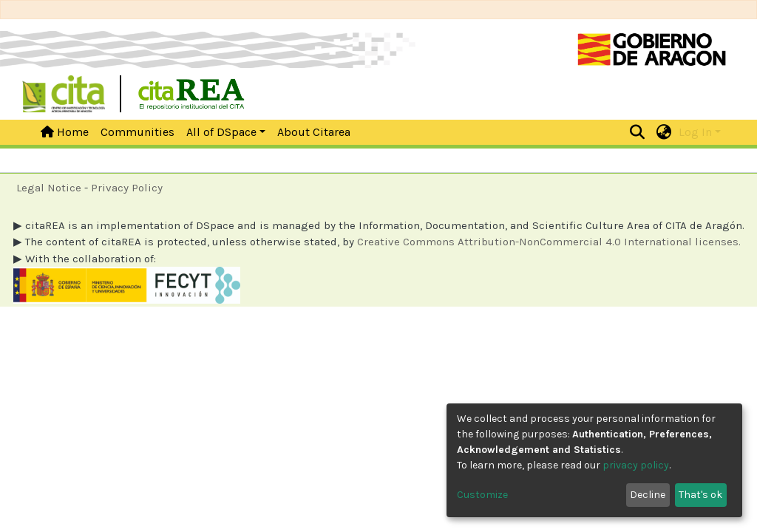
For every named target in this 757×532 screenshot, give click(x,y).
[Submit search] (638, 132)
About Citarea (314, 132)
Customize (482, 495)
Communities (138, 132)
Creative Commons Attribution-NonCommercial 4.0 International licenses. (549, 242)
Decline (648, 495)
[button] (664, 132)
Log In (695, 132)
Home (65, 132)
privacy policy (636, 465)
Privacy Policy (127, 188)
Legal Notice (49, 188)
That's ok (700, 495)
